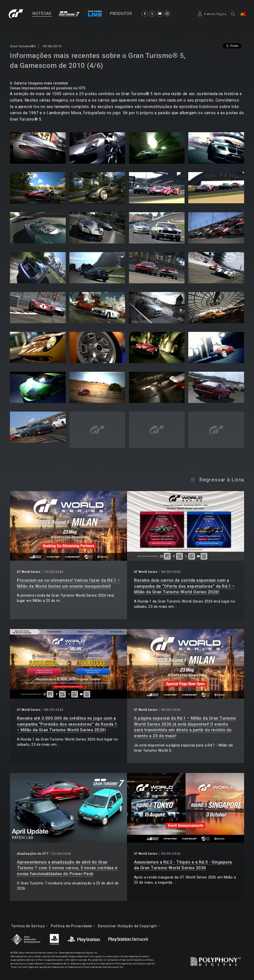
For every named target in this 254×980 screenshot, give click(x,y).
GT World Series (29, 572)
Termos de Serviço (28, 926)
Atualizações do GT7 (32, 854)
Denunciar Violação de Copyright (127, 926)
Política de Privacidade (71, 926)
